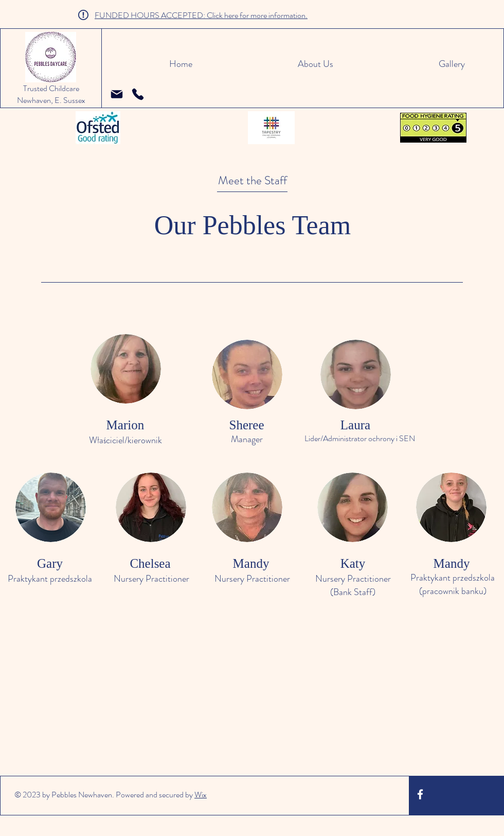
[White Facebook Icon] (420, 794)
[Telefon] (138, 94)
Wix (201, 795)
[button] (271, 64)
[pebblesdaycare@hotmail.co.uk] (117, 94)
